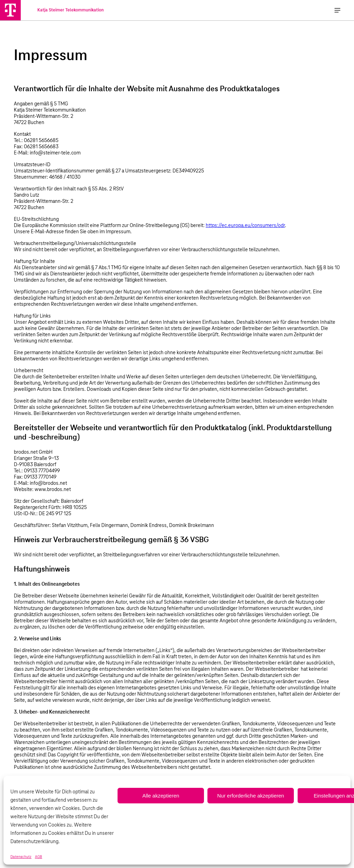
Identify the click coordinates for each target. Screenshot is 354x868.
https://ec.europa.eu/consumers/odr (245, 226)
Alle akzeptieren (161, 796)
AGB (39, 857)
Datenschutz (21, 857)
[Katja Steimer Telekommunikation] (10, 10)
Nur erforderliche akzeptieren (250, 796)
